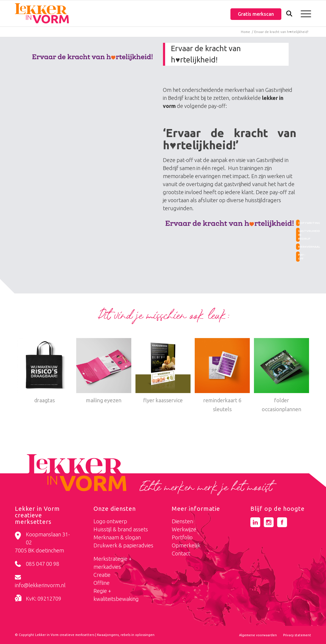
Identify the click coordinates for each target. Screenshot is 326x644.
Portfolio (182, 537)
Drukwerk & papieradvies (123, 545)
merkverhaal (299, 247)
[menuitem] (289, 14)
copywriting (299, 223)
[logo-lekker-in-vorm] (42, 13)
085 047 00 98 (43, 564)
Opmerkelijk (186, 545)
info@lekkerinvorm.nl (40, 585)
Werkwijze (184, 529)
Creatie (102, 575)
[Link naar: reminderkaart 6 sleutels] (222, 376)
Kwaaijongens (108, 635)
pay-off (299, 257)
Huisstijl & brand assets (121, 529)
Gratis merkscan (256, 14)
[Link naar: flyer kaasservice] (163, 372)
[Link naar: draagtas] (45, 372)
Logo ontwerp (110, 521)
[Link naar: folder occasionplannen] (281, 376)
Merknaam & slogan (117, 537)
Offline (102, 583)
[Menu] (304, 13)
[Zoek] (289, 15)
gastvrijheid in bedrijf (299, 235)
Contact (181, 553)
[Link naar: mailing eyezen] (104, 372)
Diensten (182, 521)
